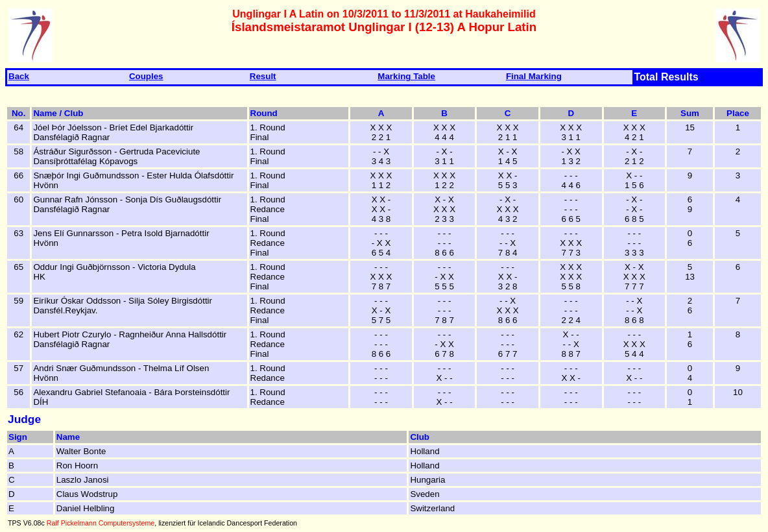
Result (263, 76)
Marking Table (406, 76)
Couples (146, 76)
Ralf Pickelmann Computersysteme (101, 523)
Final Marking (534, 76)
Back (19, 76)
